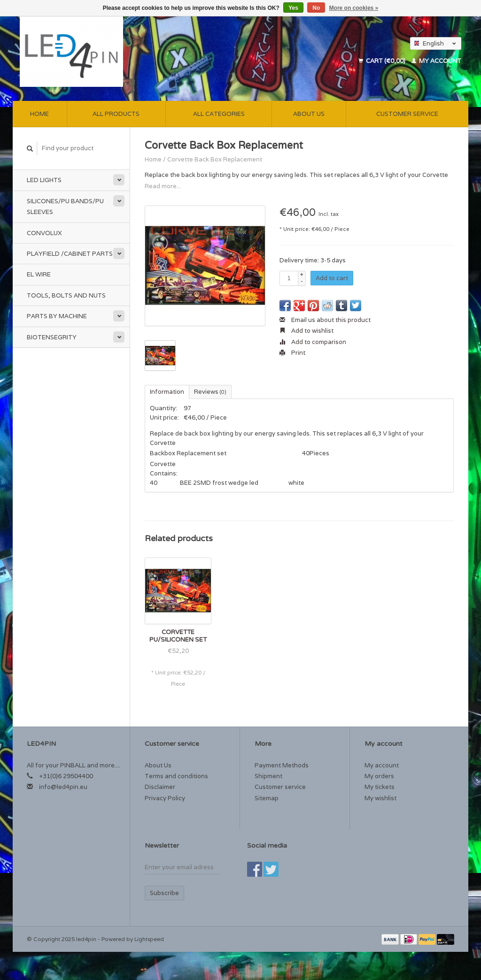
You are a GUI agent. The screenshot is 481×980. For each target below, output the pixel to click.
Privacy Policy (165, 798)
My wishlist (380, 798)
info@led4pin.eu (63, 787)
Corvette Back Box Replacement (215, 159)
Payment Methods (282, 765)
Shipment (268, 776)
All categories (219, 114)
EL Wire (39, 274)
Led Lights (44, 180)
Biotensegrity (52, 337)
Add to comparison (313, 342)
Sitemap (267, 798)
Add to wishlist (306, 331)
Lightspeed (149, 939)
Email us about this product (325, 320)
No (316, 8)
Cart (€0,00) (383, 61)
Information (167, 392)
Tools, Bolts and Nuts (66, 295)
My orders (379, 776)
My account (436, 61)
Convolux (44, 233)
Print (292, 353)
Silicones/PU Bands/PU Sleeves (65, 207)
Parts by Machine (57, 316)
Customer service (407, 114)
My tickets (380, 787)
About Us (309, 114)
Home (39, 114)
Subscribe (164, 893)
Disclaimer (160, 787)
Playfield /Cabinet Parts (70, 254)
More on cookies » (354, 8)
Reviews (210, 392)
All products (116, 114)
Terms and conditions (176, 776)
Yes (293, 8)
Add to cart (332, 278)
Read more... (163, 186)
